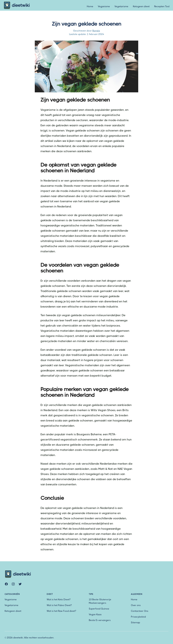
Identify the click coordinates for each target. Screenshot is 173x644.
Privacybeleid (138, 617)
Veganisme (104, 6)
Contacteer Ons (140, 611)
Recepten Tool (162, 6)
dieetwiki (17, 5)
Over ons (136, 605)
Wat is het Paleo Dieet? (59, 605)
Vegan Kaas (95, 614)
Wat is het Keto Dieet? (59, 599)
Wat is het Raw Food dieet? (61, 611)
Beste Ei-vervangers (100, 620)
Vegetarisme (121, 6)
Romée (96, 31)
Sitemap (135, 622)
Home (90, 6)
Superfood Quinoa (99, 609)
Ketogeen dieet (141, 6)
